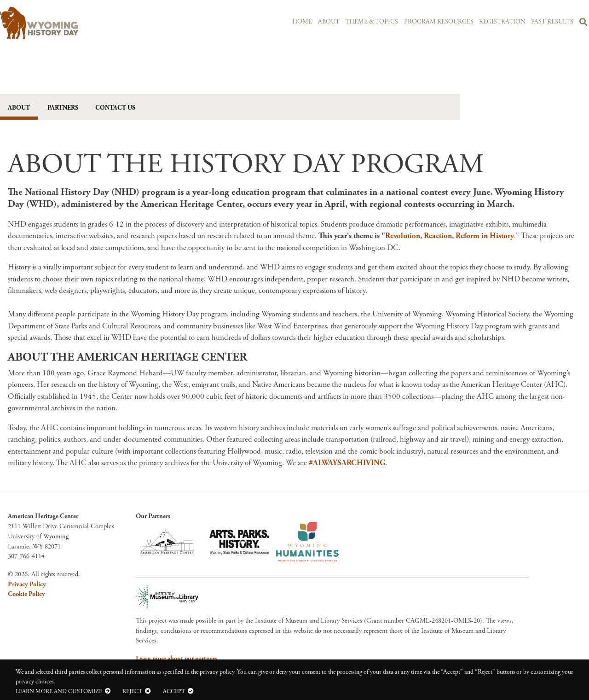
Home (302, 22)
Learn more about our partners (176, 659)
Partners (63, 108)
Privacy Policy (27, 585)
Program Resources (438, 22)
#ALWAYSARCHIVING (347, 463)
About (328, 22)
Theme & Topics (372, 22)
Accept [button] (174, 691)
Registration (502, 22)
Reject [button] (132, 691)
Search (583, 23)
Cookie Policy (26, 595)
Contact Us (116, 108)
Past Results (552, 22)
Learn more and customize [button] (59, 691)
